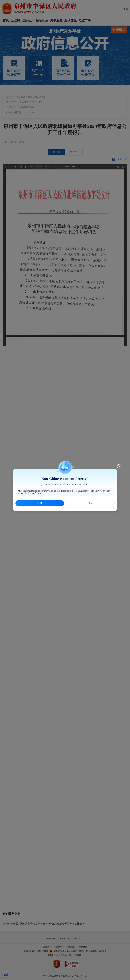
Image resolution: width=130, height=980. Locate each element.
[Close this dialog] (119, 466)
